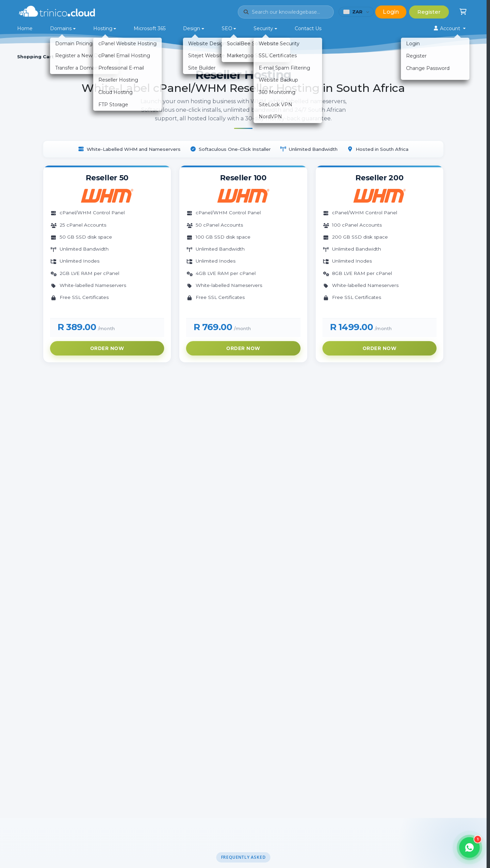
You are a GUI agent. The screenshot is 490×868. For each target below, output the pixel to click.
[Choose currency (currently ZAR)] (356, 12)
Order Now (107, 348)
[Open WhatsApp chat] (469, 847)
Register (429, 12)
